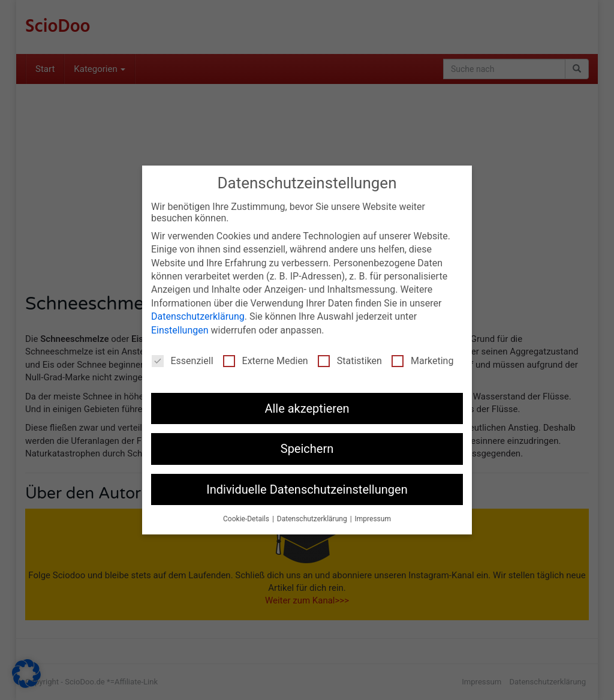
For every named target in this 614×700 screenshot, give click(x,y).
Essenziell (183, 361)
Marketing (422, 361)
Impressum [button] (373, 519)
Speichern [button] (307, 449)
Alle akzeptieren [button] (307, 408)
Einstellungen (180, 330)
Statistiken (350, 361)
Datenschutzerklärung (198, 316)
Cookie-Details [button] (247, 519)
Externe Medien (266, 361)
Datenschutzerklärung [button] (313, 519)
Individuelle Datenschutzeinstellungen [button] (307, 489)
